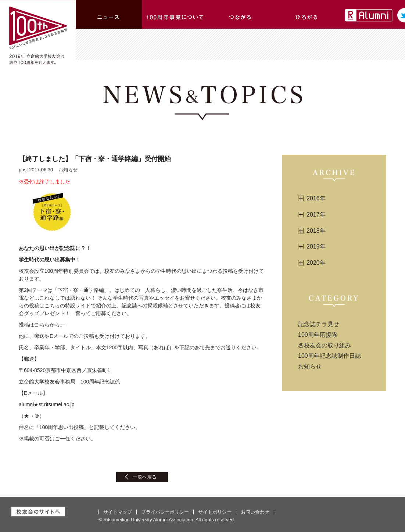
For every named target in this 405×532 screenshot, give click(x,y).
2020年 (316, 263)
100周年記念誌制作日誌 (329, 356)
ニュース (109, 14)
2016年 (316, 198)
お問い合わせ (255, 512)
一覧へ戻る (145, 477)
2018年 (316, 231)
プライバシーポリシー (165, 512)
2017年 (316, 215)
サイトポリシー (215, 512)
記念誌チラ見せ (319, 324)
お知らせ (310, 366)
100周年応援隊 (318, 335)
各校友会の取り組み (325, 345)
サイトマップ (118, 512)
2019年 (316, 247)
